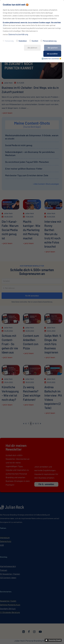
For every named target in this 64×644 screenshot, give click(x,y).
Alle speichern (53, 48)
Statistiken (22, 41)
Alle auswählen (52, 54)
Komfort (34, 41)
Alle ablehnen (32, 48)
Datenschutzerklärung (18, 34)
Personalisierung (49, 41)
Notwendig (8, 41)
